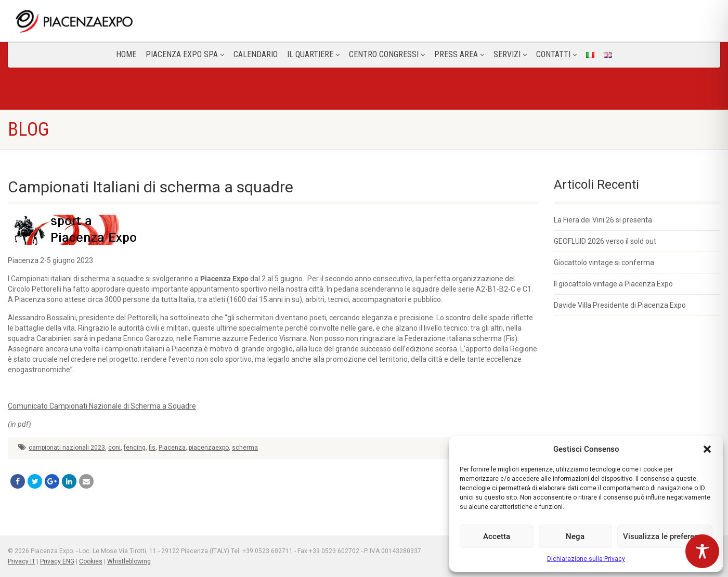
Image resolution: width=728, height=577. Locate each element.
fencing (135, 448)
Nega (575, 536)
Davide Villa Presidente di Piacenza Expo (620, 305)
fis (152, 448)
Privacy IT (22, 561)
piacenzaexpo (209, 448)
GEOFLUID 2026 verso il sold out (605, 241)
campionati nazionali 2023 (67, 448)
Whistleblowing (129, 561)
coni (114, 448)
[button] (707, 449)
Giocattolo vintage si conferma (604, 263)
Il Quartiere (313, 54)
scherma (245, 448)
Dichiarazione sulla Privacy (586, 559)
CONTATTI (556, 54)
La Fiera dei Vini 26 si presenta (603, 220)
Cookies (91, 561)
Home (126, 54)
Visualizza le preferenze (665, 536)
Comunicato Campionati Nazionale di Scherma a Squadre (102, 406)
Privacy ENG (57, 561)
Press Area (459, 54)
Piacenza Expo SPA (185, 54)
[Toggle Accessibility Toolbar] (702, 551)
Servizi (510, 54)
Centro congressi (387, 54)
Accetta (497, 536)
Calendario (256, 54)
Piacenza (172, 448)
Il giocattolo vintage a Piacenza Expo (613, 284)
